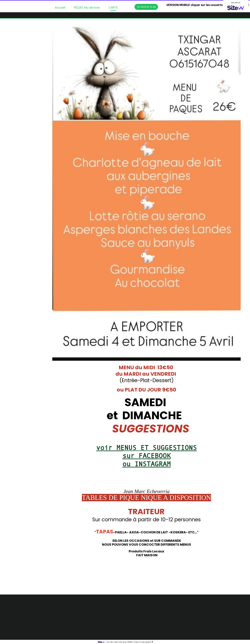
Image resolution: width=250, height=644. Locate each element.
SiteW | (116, 642)
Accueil (60, 7)
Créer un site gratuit (144, 642)
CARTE (113, 7)
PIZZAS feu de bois (87, 7)
